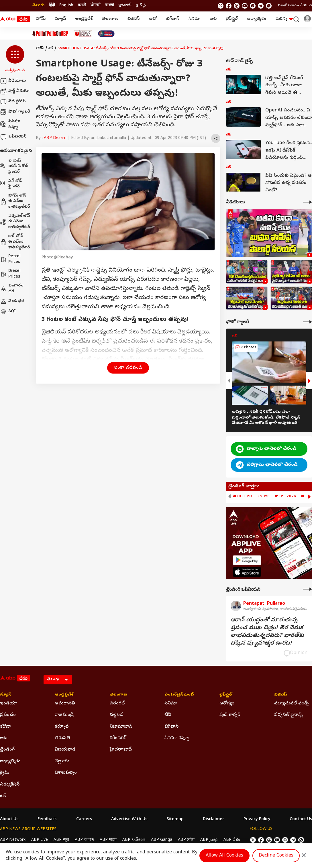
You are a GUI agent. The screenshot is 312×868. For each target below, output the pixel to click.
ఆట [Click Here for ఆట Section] (4, 738)
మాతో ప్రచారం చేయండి (295, 6)
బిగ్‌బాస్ (173, 19)
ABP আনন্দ (84, 840)
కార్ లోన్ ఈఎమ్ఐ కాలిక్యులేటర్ (15, 242)
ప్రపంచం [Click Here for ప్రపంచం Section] (8, 715)
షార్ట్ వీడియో (15, 91)
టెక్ (51, 49)
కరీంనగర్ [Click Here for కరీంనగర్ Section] (118, 738)
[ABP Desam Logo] (15, 19)
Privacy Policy (257, 820)
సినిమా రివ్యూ (10, 124)
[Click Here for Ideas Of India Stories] (83, 34)
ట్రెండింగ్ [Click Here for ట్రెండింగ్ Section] (7, 750)
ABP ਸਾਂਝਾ (186, 840)
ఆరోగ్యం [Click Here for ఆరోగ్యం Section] (227, 704)
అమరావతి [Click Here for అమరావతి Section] (65, 704)
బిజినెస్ (134, 19)
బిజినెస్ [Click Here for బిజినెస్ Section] (281, 695)
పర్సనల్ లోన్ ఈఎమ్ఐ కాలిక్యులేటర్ (15, 222)
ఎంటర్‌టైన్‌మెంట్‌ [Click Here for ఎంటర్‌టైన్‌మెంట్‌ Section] (179, 695)
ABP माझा (108, 840)
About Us (9, 820)
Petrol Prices (10, 259)
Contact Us (301, 820)
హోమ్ (41, 19)
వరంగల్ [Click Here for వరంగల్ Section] (117, 704)
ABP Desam (55, 138)
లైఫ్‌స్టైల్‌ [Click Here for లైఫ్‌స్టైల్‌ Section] (226, 695)
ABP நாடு (209, 840)
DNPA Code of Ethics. (67, 851)
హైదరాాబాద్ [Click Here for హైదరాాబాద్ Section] (121, 750)
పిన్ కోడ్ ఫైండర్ (11, 184)
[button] (15, 59)
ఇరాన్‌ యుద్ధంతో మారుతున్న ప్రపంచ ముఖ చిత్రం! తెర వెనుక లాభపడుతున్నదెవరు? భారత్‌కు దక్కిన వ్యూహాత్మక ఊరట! (267, 632)
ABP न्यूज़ (61, 840)
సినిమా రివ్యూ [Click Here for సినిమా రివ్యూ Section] (177, 738)
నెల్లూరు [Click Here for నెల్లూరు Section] (62, 761)
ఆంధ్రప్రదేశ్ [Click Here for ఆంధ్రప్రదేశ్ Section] (64, 695)
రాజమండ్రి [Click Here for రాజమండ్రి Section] (64, 715)
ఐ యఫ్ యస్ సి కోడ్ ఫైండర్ (14, 166)
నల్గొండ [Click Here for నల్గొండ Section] (116, 715)
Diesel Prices (10, 274)
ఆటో (153, 19)
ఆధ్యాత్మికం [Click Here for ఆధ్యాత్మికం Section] (10, 761)
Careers (84, 820)
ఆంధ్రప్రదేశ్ (84, 19)
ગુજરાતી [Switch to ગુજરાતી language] (125, 6)
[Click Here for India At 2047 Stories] (106, 34)
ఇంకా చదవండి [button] (128, 368)
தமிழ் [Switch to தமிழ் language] (141, 6)
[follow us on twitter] (221, 6)
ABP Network (13, 840)
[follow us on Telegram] (261, 6)
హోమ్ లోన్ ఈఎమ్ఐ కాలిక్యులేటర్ (15, 201)
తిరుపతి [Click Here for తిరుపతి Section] (62, 738)
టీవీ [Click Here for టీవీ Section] (168, 715)
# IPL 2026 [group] (285, 496)
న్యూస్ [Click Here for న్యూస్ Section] (6, 695)
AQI (8, 312)
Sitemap (175, 820)
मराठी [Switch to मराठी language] (82, 6)
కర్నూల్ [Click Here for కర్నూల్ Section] (62, 727)
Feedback (47, 820)
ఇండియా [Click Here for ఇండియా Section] (8, 704)
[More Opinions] (307, 589)
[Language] (58, 680)
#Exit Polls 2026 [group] (251, 496)
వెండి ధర (12, 301)
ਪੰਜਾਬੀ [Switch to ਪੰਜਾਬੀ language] (96, 6)
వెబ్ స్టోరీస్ (13, 102)
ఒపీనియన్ (13, 137)
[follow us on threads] (237, 6)
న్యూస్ (60, 19)
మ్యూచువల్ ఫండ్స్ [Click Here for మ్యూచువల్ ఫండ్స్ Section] (292, 704)
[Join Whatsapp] (269, 6)
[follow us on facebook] (229, 6)
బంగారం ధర (12, 289)
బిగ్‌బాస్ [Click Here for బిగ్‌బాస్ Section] (171, 727)
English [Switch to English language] (66, 6)
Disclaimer (213, 820)
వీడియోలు (13, 81)
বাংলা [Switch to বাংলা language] (109, 6)
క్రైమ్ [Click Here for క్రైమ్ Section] (5, 773)
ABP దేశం (232, 840)
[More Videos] (307, 202)
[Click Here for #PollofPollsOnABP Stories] (50, 34)
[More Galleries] (307, 322)
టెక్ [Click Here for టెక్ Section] (3, 796)
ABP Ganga (162, 840)
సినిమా (194, 19)
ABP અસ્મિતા (134, 840)
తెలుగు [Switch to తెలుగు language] (38, 6)
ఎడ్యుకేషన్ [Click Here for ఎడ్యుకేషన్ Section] (10, 785)
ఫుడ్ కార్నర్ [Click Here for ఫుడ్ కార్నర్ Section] (230, 715)
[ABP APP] (247, 560)
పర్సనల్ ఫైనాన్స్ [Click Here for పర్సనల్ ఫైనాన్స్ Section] (289, 715)
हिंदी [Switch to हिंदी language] (52, 6)
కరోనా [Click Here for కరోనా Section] (5, 727)
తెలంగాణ (110, 19)
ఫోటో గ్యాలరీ (15, 112)
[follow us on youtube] (245, 6)
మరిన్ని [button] (284, 19)
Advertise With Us (129, 820)
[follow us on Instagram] (253, 6)
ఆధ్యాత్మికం (256, 19)
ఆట (213, 19)
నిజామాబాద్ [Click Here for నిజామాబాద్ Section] (121, 727)
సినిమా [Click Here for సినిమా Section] (171, 704)
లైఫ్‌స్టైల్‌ (232, 19)
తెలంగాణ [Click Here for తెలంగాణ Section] (118, 695)
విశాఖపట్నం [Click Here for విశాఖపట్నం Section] (66, 773)
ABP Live (40, 840)
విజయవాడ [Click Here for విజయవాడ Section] (65, 750)
